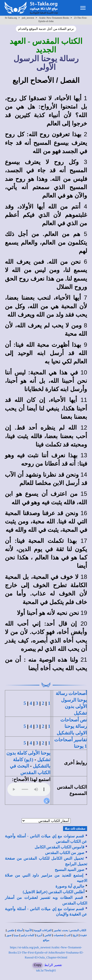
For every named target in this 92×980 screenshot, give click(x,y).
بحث (65, 930)
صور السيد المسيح (70, 870)
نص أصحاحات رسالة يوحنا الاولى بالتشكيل (72, 726)
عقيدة (84, 935)
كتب (68, 935)
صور (9, 935)
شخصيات (59, 935)
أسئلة (20, 930)
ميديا (16, 935)
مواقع (46, 940)
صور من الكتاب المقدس (65, 853)
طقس (11, 930)
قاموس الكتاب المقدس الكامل (59, 847)
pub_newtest (28, 18)
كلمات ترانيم (28, 935)
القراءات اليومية (43, 930)
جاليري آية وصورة (70, 886)
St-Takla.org (11, 18)
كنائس (48, 935)
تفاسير (57, 930)
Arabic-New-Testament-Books (54, 18)
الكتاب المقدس (78, 930)
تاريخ (75, 935)
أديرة (39, 935)
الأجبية (28, 930)
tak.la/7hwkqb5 (46, 970)
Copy (38, 965)
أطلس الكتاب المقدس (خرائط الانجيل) (54, 892)
